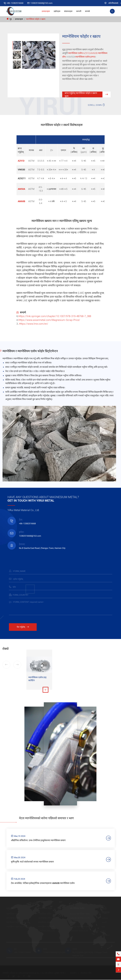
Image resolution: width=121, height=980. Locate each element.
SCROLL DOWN (96, 105)
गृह (11, 19)
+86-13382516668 (15, 3)
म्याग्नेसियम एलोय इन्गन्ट (85, 57)
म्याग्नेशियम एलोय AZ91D (79, 53)
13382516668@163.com (41, 3)
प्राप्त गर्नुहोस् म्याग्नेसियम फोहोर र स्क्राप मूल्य (88, 95)
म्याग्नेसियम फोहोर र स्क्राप (36, 19)
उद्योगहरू (57, 11)
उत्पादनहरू (46, 11)
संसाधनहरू (68, 11)
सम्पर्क (87, 11)
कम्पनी (79, 11)
